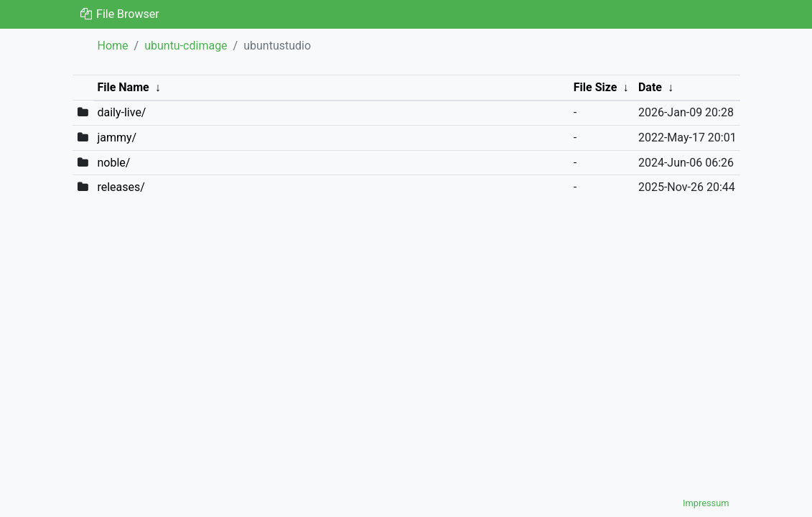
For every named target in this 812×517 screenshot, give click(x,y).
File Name (123, 87)
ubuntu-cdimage (186, 46)
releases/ (121, 187)
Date (650, 87)
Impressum (706, 503)
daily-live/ (121, 112)
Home (113, 46)
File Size (596, 87)
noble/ (113, 163)
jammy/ (117, 138)
